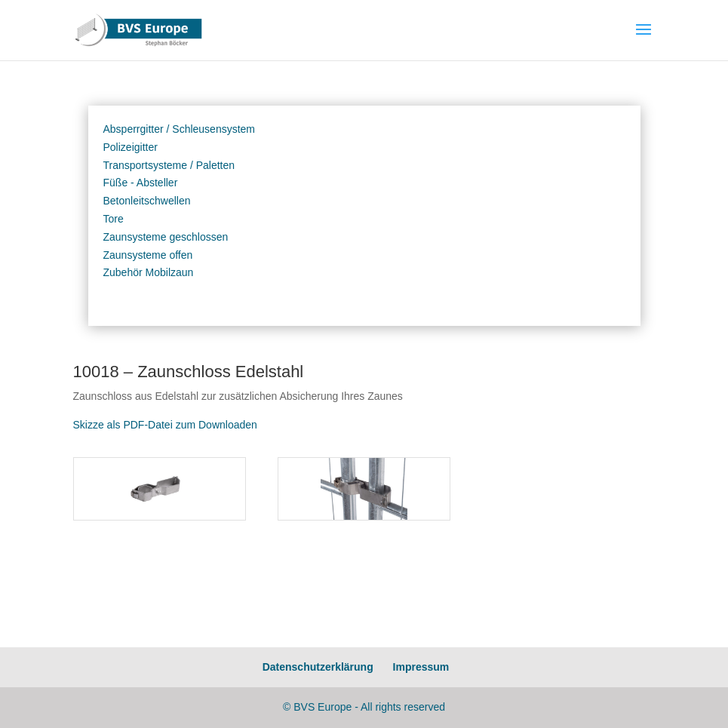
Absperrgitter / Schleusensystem (180, 129)
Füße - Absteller (141, 183)
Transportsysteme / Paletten (169, 165)
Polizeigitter (131, 147)
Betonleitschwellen (147, 201)
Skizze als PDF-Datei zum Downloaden (165, 425)
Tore (114, 219)
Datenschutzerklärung (318, 667)
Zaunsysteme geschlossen (166, 237)
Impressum (421, 667)
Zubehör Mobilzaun (149, 272)
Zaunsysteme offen (148, 255)
